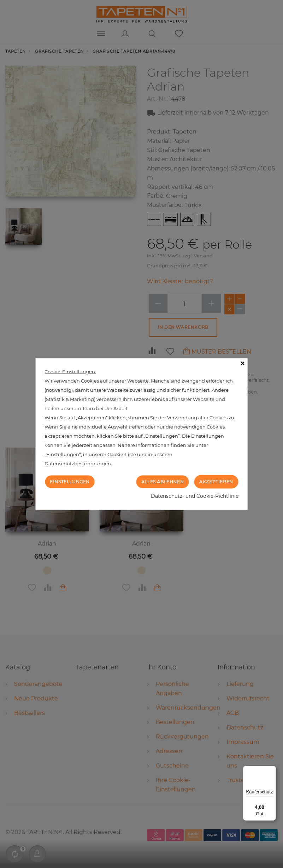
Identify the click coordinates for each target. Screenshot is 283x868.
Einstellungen (70, 481)
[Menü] (272, 770)
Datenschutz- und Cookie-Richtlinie (195, 496)
